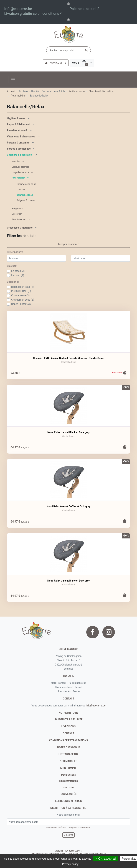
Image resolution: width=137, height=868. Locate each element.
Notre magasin (68, 649)
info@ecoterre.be (96, 706)
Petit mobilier (18, 96)
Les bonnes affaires (68, 801)
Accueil (11, 91)
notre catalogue (69, 747)
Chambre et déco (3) (23, 300)
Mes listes (68, 788)
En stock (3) (18, 271)
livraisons (68, 726)
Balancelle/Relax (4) (22, 287)
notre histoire (68, 713)
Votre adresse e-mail (68, 815)
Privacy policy (70, 864)
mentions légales (39, 854)
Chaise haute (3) (20, 295)
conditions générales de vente (64, 854)
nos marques (68, 761)
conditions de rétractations (69, 740)
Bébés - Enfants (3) (22, 304)
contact (68, 699)
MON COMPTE (56, 63)
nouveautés (68, 794)
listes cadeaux (68, 754)
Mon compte (68, 768)
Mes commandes (68, 781)
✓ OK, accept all (106, 859)
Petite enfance (77, 91)
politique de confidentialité (93, 854)
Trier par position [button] (67, 244)
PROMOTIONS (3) (21, 291)
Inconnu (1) (18, 275)
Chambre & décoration (101, 91)
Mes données (68, 775)
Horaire (69, 676)
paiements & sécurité (69, 719)
